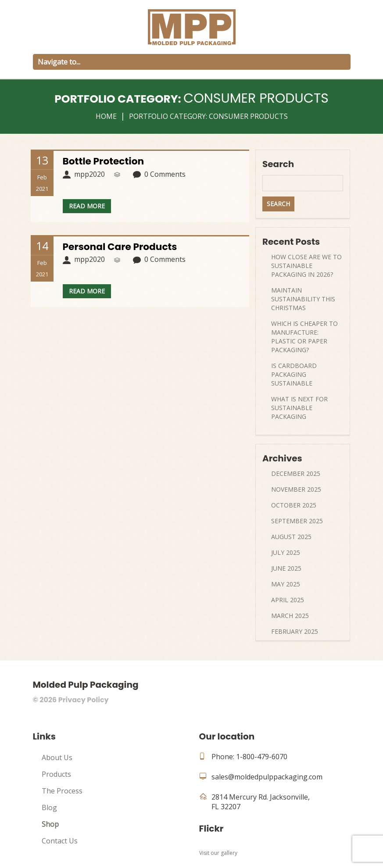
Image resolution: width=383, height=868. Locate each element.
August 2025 (291, 537)
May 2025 (286, 584)
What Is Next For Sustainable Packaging (299, 408)
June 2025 (286, 568)
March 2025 (290, 616)
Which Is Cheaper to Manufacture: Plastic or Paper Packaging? (304, 337)
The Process (62, 791)
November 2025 (296, 489)
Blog (49, 807)
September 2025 (297, 521)
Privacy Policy (84, 700)
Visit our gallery (218, 853)
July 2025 (286, 552)
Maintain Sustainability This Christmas (303, 299)
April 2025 (288, 600)
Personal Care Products (121, 247)
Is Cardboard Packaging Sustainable (294, 374)
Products (56, 774)
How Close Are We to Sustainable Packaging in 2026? (306, 266)
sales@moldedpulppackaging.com (267, 777)
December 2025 (296, 473)
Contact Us (60, 841)
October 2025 (294, 505)
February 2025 (295, 631)
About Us (57, 757)
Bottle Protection (104, 161)
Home (106, 116)
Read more (87, 206)
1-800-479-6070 (262, 757)
